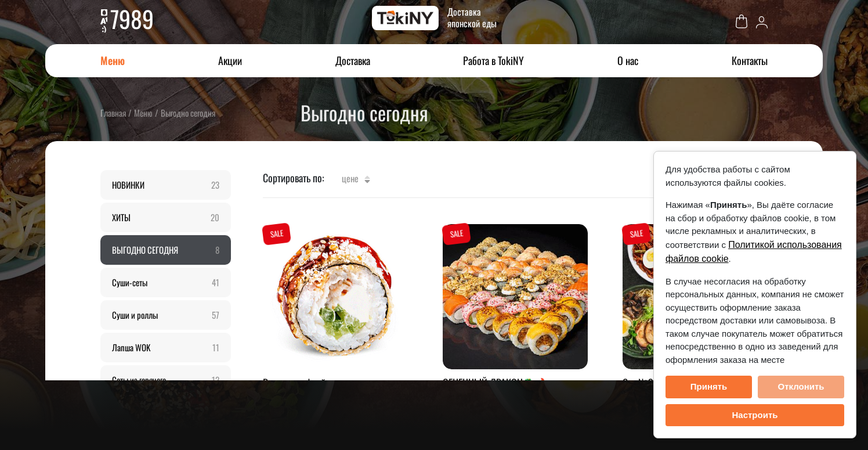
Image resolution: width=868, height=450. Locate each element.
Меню (113, 60)
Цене (356, 178)
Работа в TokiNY (493, 60)
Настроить (755, 415)
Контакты (750, 60)
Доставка (353, 60)
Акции (230, 60)
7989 (132, 19)
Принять (709, 386)
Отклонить (801, 386)
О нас (628, 60)
